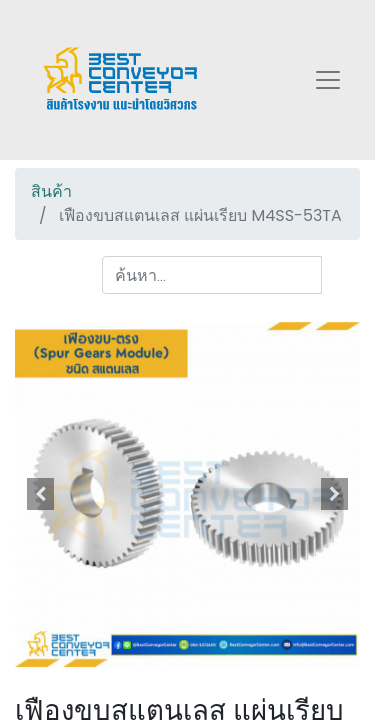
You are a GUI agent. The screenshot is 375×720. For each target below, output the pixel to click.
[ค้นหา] (340, 275)
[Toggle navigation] (328, 80)
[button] (41, 494)
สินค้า (51, 191)
